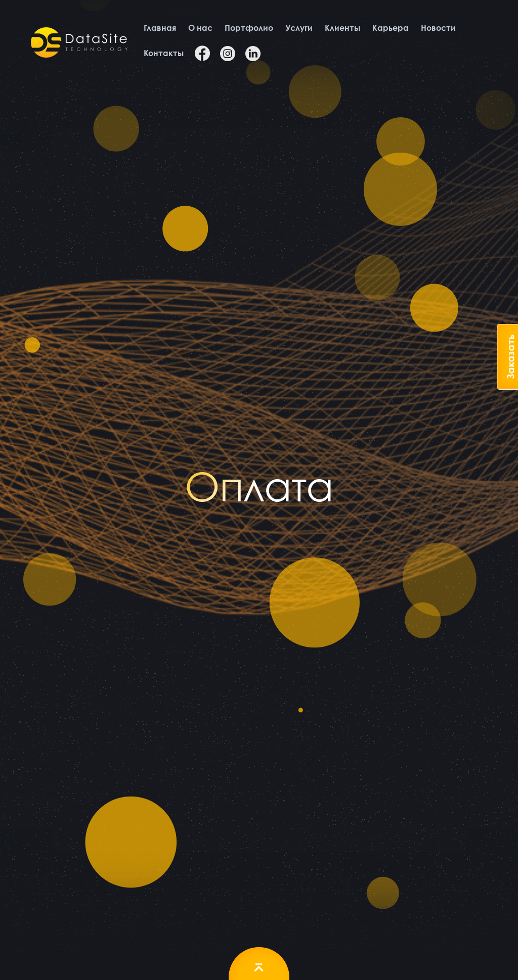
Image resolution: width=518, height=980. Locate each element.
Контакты (164, 53)
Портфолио (249, 28)
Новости (438, 28)
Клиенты (342, 28)
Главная (160, 28)
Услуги (299, 28)
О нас (200, 28)
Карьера (391, 28)
